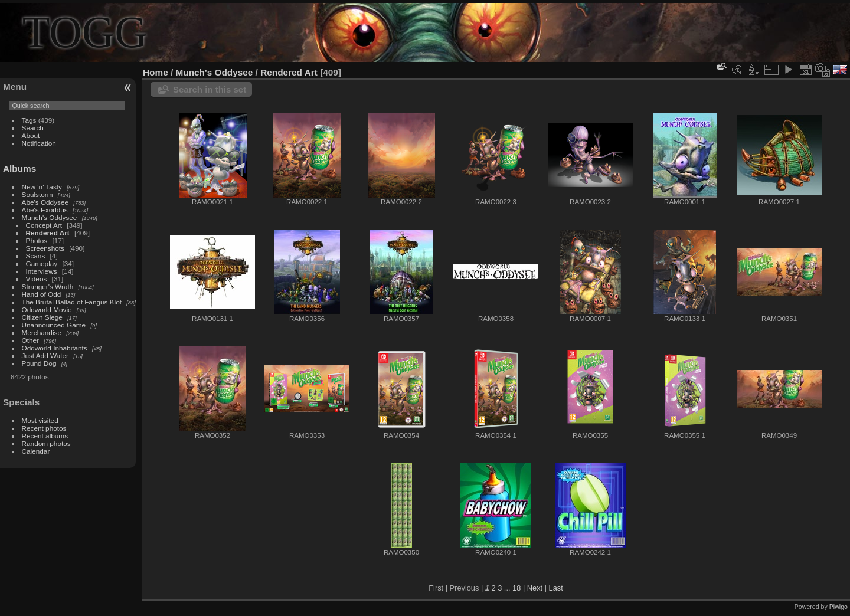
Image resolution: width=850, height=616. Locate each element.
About (31, 135)
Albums (19, 168)
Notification (39, 143)
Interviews (42, 271)
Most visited (40, 420)
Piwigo (838, 607)
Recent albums (45, 436)
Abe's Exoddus (45, 210)
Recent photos (44, 428)
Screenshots (45, 248)
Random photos (46, 443)
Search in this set (210, 89)
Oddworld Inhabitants (55, 348)
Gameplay (42, 263)
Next (535, 588)
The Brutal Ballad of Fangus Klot (72, 302)
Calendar (36, 451)
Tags (29, 120)
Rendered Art (48, 233)
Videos (37, 279)
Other (30, 340)
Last (556, 588)
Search (33, 128)
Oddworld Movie (47, 309)
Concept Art (44, 225)
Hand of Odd (42, 294)
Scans (36, 256)
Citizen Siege (42, 317)
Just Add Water (45, 355)
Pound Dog (39, 363)
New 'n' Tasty (42, 187)
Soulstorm (37, 194)
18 (516, 588)
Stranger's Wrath (48, 286)
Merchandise (42, 332)
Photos (37, 240)
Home (156, 72)
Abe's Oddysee (45, 202)
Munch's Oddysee (50, 217)
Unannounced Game (54, 325)
